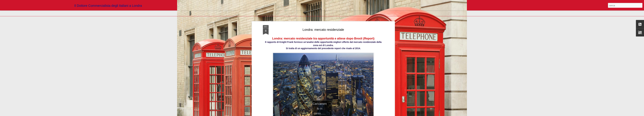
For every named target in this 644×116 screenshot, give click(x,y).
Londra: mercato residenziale (323, 30)
